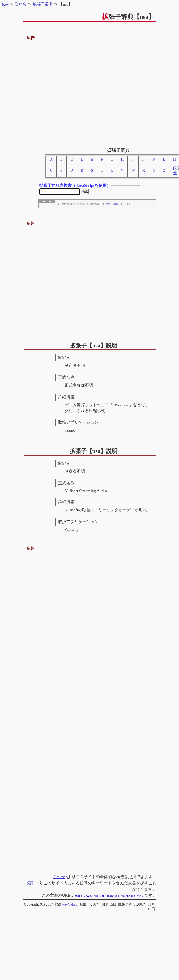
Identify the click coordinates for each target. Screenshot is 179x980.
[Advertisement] (69, 92)
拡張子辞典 (111, 205)
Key (6, 4)
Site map (61, 877)
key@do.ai (70, 904)
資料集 (21, 4)
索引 (31, 883)
